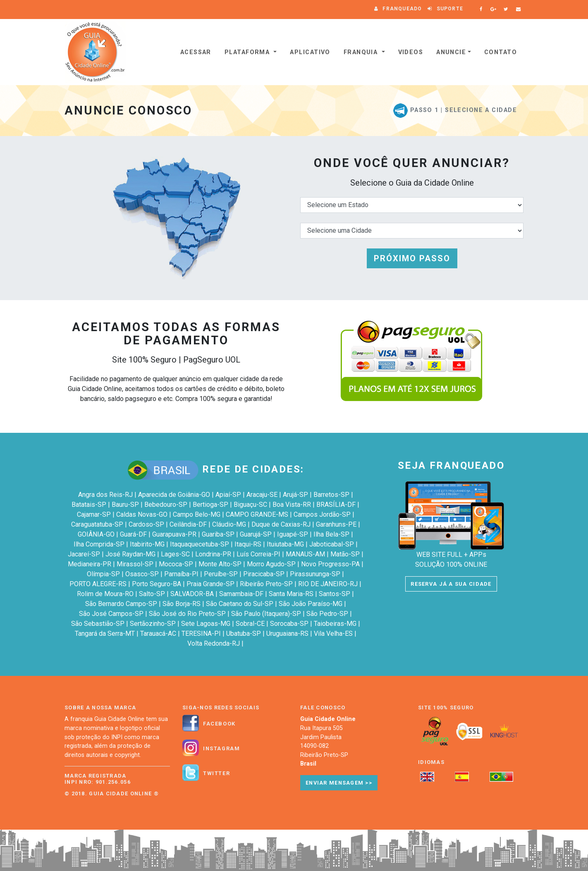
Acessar (196, 52)
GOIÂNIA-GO (96, 534)
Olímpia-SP (103, 574)
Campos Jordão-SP (322, 514)
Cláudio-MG (229, 524)
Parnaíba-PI (181, 574)
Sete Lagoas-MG (206, 624)
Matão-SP (345, 554)
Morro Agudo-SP (271, 564)
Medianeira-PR (90, 564)
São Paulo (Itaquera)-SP (266, 614)
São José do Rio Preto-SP (187, 614)
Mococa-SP (176, 564)
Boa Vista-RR (292, 505)
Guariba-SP (218, 534)
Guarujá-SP (256, 534)
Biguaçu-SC (250, 505)
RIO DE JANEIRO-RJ (328, 584)
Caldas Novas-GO (142, 514)
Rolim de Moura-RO (105, 594)
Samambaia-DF (241, 594)
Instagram (221, 749)
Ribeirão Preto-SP (266, 584)
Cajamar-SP (94, 514)
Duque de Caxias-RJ (281, 524)
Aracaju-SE (262, 495)
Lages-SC (175, 554)
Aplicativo (310, 52)
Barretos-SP (331, 495)
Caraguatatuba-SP (97, 524)
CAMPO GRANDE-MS (257, 514)
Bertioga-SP (210, 505)
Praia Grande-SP (210, 584)
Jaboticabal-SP (332, 544)
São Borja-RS (182, 604)
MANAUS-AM (305, 554)
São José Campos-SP (111, 614)
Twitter (216, 773)
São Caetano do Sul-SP (240, 604)
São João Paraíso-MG (311, 604)
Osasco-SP (142, 574)
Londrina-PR (213, 554)
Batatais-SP (89, 505)
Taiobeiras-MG (335, 624)
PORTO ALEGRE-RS (98, 584)
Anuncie (451, 52)
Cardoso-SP (146, 524)
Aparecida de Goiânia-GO (174, 495)
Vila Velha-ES (333, 634)
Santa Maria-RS (291, 594)
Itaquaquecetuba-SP (200, 544)
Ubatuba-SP (244, 634)
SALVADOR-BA (192, 594)
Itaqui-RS (248, 544)
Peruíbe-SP (221, 574)
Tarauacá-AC (158, 634)
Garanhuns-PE (336, 524)
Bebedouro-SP (166, 505)
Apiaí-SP (228, 495)
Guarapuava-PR (174, 534)
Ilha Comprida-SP (99, 544)
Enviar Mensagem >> (339, 783)
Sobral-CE (250, 624)
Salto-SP (152, 594)
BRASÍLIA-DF (336, 505)
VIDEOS (411, 52)
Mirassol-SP (135, 564)
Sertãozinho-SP (153, 624)
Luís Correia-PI (258, 554)
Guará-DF (133, 534)
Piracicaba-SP (264, 574)
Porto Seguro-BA (157, 584)
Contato (501, 52)
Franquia (362, 52)
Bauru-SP (125, 505)
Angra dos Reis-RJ (105, 495)
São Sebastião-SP (98, 624)
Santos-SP (335, 594)
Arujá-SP (295, 495)
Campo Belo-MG (197, 514)
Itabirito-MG (147, 544)
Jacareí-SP (84, 554)
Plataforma (248, 52)
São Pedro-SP (327, 614)
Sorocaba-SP (289, 624)
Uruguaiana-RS (287, 634)
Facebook (219, 724)
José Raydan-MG (130, 554)
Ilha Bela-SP (331, 534)
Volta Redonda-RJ (214, 643)
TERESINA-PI (201, 634)
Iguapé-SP (293, 534)
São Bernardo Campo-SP (121, 604)
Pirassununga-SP (315, 574)
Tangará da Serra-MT (105, 634)
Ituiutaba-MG (285, 544)
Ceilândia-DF (188, 524)
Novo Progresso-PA (330, 564)
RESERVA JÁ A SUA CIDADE (451, 584)
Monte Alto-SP (220, 564)
